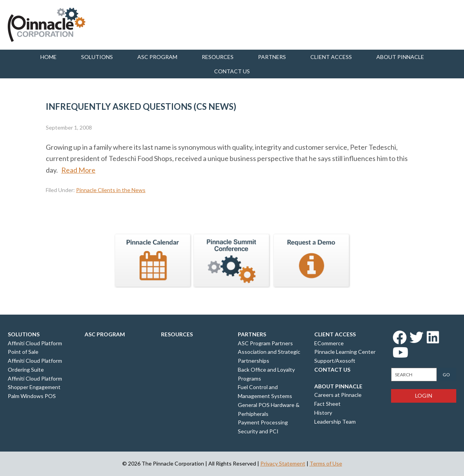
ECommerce (329, 343)
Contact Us (332, 370)
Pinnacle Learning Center (345, 352)
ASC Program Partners (265, 343)
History (323, 413)
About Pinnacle (400, 57)
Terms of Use (326, 463)
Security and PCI (258, 431)
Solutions (97, 57)
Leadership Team (335, 421)
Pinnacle (47, 25)
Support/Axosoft (335, 361)
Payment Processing (263, 422)
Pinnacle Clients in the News (111, 190)
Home (48, 57)
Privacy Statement (283, 463)
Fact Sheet (327, 404)
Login (424, 396)
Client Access (331, 57)
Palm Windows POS (32, 396)
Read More (78, 170)
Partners (272, 57)
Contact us (232, 71)
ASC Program (157, 57)
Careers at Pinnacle (338, 395)
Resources (218, 57)
